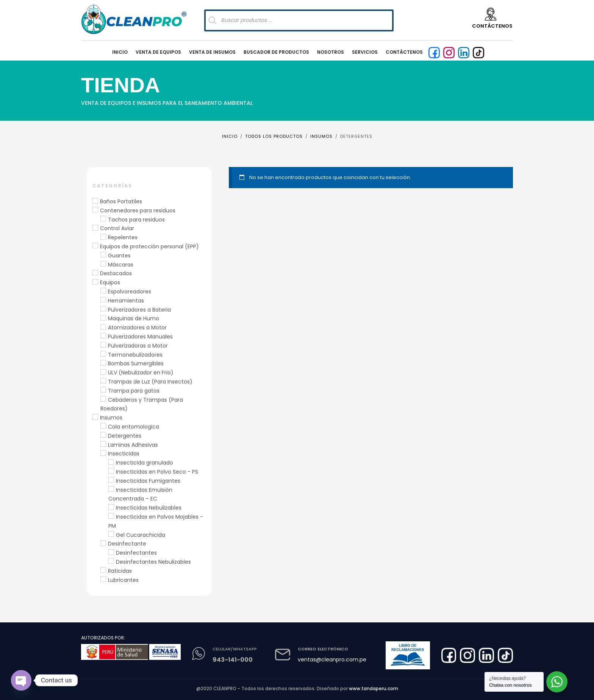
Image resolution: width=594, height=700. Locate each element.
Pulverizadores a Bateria (139, 310)
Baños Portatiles (121, 201)
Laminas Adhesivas (133, 445)
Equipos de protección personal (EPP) (149, 246)
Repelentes (123, 237)
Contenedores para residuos (138, 210)
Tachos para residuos (136, 220)
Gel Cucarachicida (141, 535)
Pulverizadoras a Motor (138, 346)
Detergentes (125, 436)
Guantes (119, 256)
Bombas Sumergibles (136, 363)
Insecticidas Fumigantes (148, 481)
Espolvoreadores (130, 292)
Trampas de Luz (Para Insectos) (150, 382)
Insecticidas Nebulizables (149, 508)
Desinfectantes (136, 553)
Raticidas (120, 571)
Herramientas (126, 301)
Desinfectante (127, 544)
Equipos (110, 282)
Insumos (111, 418)
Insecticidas (124, 454)
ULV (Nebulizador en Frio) (141, 373)
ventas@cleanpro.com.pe (332, 659)
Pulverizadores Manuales (140, 337)
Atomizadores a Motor (137, 327)
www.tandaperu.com (374, 688)
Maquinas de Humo (134, 318)
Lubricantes (123, 580)
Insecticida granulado (145, 463)
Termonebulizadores (135, 355)
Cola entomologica (134, 427)
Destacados (116, 273)
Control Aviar (117, 228)
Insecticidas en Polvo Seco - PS (157, 472)
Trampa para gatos (134, 391)
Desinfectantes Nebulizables (153, 562)
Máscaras (121, 265)
